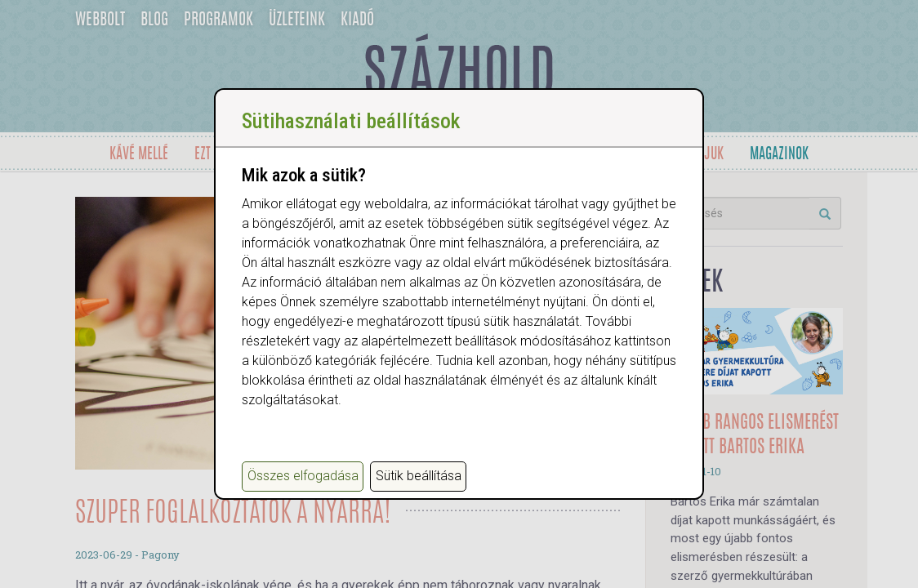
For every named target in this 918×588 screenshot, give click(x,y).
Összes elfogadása (303, 476)
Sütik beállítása (419, 476)
